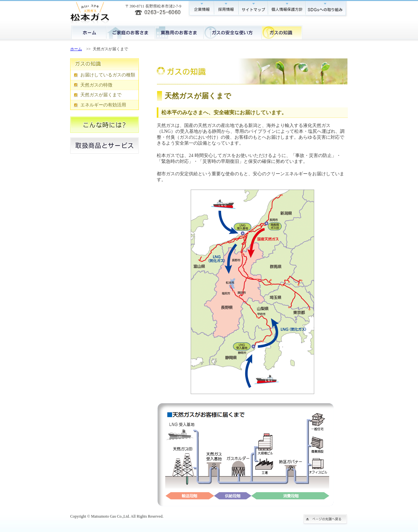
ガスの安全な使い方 (232, 32)
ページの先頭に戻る (325, 520)
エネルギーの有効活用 (103, 105)
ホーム (88, 32)
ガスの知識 (282, 32)
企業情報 (201, 9)
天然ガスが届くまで (101, 95)
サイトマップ (253, 9)
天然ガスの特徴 (96, 85)
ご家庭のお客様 (130, 32)
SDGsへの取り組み (327, 9)
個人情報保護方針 (287, 9)
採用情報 (226, 9)
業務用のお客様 (179, 32)
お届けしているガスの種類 (108, 75)
